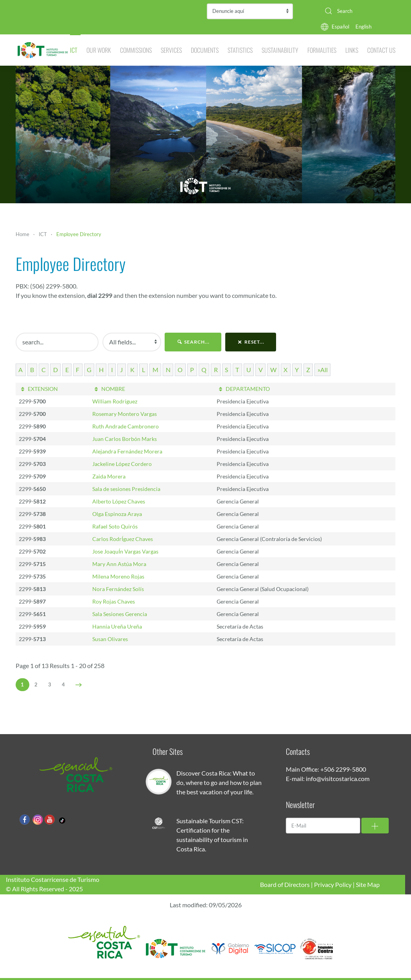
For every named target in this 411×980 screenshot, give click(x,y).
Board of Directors (285, 884)
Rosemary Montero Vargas (125, 414)
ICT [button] (74, 50)
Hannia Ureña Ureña (117, 626)
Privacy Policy (333, 884)
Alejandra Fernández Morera (127, 451)
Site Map (368, 884)
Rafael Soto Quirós (115, 526)
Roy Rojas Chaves (114, 601)
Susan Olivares (110, 639)
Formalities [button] (322, 50)
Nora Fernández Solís (118, 589)
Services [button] (171, 50)
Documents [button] (205, 50)
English (363, 27)
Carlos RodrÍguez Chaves (123, 539)
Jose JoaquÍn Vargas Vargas (125, 551)
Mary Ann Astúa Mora (119, 564)
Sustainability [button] (280, 50)
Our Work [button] (99, 50)
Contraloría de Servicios (250, 11)
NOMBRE (109, 389)
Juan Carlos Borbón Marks (125, 439)
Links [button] (352, 50)
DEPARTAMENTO (243, 389)
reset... (251, 342)
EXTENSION (38, 389)
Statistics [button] (240, 50)
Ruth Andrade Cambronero (126, 426)
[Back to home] (43, 50)
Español (340, 27)
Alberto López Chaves (119, 501)
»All (323, 370)
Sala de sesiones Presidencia (126, 489)
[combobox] (357, 11)
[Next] (79, 685)
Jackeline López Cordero (122, 464)
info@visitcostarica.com (338, 778)
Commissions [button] (136, 50)
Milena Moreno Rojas (118, 576)
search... (193, 342)
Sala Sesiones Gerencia (120, 614)
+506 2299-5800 (343, 769)
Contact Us (381, 50)
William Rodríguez (115, 401)
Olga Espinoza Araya (117, 514)
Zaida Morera (109, 476)
